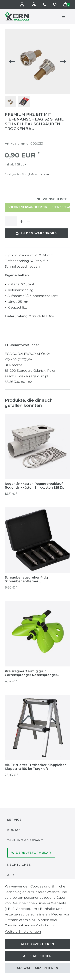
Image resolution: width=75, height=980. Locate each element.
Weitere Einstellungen (23, 932)
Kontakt (15, 830)
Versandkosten (40, 174)
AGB (11, 875)
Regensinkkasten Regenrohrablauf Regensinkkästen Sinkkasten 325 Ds (34, 486)
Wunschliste (52, 199)
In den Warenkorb (36, 233)
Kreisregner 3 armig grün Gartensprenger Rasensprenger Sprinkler (31, 673)
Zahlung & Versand (25, 840)
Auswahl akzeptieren (37, 968)
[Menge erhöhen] (22, 221)
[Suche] (45, 5)
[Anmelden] (23, 5)
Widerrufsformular (31, 853)
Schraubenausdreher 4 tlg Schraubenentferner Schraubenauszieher (26, 580)
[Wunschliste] (55, 5)
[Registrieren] (34, 5)
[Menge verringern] (29, 221)
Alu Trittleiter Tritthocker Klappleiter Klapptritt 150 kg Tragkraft (35, 767)
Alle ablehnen (37, 956)
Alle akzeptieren (37, 944)
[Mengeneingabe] (11, 221)
